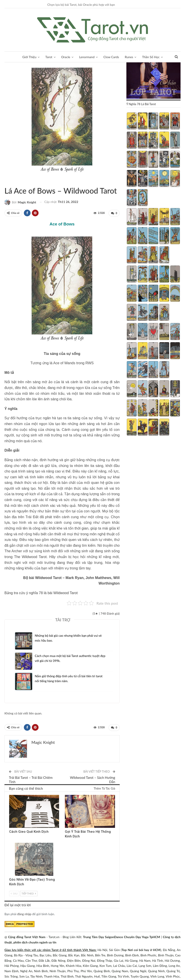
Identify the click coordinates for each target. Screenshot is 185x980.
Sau (14, 893)
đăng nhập (24, 913)
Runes (131, 57)
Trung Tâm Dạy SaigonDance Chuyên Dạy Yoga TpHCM (121, 936)
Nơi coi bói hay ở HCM (144, 949)
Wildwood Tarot (10, 181)
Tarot (47, 57)
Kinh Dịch (11, 795)
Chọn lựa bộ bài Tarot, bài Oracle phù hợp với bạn (81, 5)
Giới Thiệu (27, 57)
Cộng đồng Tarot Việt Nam (27, 936)
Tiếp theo (29, 893)
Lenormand (87, 57)
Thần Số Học (153, 57)
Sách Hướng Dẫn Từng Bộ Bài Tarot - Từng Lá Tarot (6, 181)
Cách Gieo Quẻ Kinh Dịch (29, 831)
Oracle (65, 57)
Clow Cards (112, 57)
